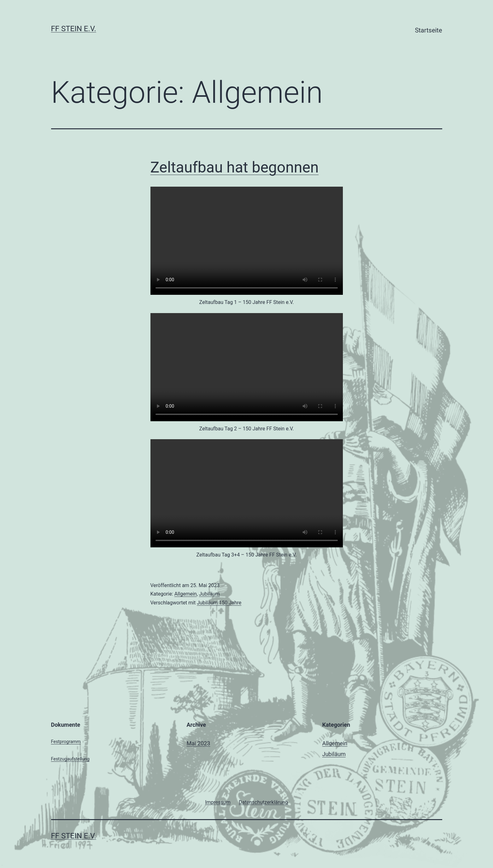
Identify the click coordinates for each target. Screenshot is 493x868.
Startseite (428, 30)
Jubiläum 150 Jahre (219, 603)
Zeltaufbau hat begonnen (235, 167)
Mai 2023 (199, 743)
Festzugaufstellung (70, 759)
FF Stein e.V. (74, 29)
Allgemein (186, 594)
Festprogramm (66, 742)
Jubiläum (209, 594)
